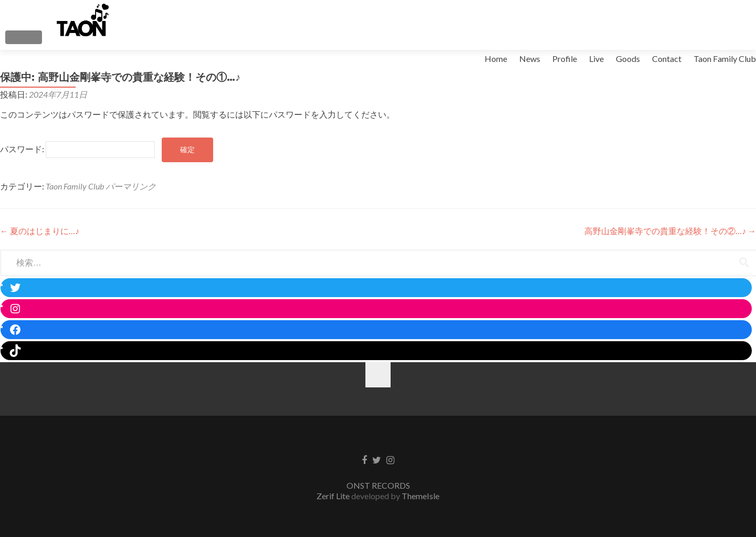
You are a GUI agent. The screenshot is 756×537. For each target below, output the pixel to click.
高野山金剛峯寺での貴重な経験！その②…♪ (670, 231)
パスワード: (77, 149)
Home (496, 59)
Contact (667, 59)
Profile (565, 59)
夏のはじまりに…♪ (40, 231)
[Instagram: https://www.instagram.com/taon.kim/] (379, 309)
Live (596, 59)
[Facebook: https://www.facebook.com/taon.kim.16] (379, 330)
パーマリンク (131, 186)
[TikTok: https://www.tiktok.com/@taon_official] (379, 351)
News (530, 59)
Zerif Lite (334, 496)
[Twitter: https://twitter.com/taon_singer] (379, 288)
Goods (628, 59)
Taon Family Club (725, 59)
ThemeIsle (421, 496)
